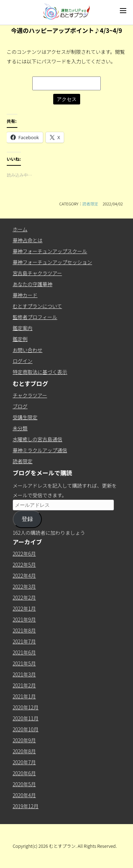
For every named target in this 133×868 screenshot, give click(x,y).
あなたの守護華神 (33, 284)
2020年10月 (26, 729)
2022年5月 (24, 565)
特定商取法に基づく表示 (40, 372)
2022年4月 (24, 575)
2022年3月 (24, 586)
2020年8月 (24, 751)
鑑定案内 (23, 328)
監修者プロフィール (35, 317)
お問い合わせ (28, 350)
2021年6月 (24, 652)
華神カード (25, 295)
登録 (27, 519)
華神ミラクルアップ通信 (40, 450)
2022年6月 (24, 554)
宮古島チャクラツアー (37, 273)
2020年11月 (26, 718)
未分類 (20, 428)
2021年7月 (24, 641)
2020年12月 (26, 707)
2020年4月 (24, 795)
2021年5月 (24, 663)
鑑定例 (20, 339)
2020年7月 (24, 762)
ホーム (20, 229)
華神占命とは (28, 240)
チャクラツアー (30, 395)
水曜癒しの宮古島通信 (38, 439)
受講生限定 (25, 417)
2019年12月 (26, 806)
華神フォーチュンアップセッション (52, 262)
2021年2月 (24, 685)
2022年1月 (24, 608)
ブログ (20, 406)
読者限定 (90, 204)
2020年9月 (24, 740)
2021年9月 (24, 619)
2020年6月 (24, 773)
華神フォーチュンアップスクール (50, 251)
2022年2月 (24, 597)
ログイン (23, 361)
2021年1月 (24, 696)
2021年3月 (24, 674)
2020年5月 (24, 784)
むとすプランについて (37, 306)
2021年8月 (24, 630)
